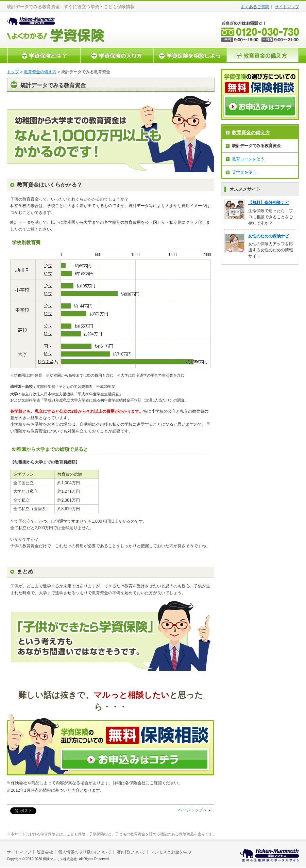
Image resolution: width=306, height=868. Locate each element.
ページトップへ (192, 810)
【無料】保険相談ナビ (269, 203)
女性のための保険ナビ (269, 236)
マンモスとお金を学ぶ (171, 852)
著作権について (131, 852)
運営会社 (45, 852)
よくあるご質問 (255, 7)
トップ (13, 72)
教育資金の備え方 (40, 72)
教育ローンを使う (248, 159)
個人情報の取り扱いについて (85, 852)
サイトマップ (287, 7)
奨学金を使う (244, 172)
